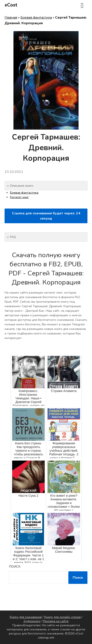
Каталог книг (19, 197)
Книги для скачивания (26, 617)
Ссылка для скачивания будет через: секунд (46, 216)
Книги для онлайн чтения (62, 617)
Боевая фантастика (36, 18)
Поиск (15, 567)
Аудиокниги (32, 621)
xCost (11, 5)
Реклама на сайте (56, 621)
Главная (11, 18)
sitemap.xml (46, 638)
